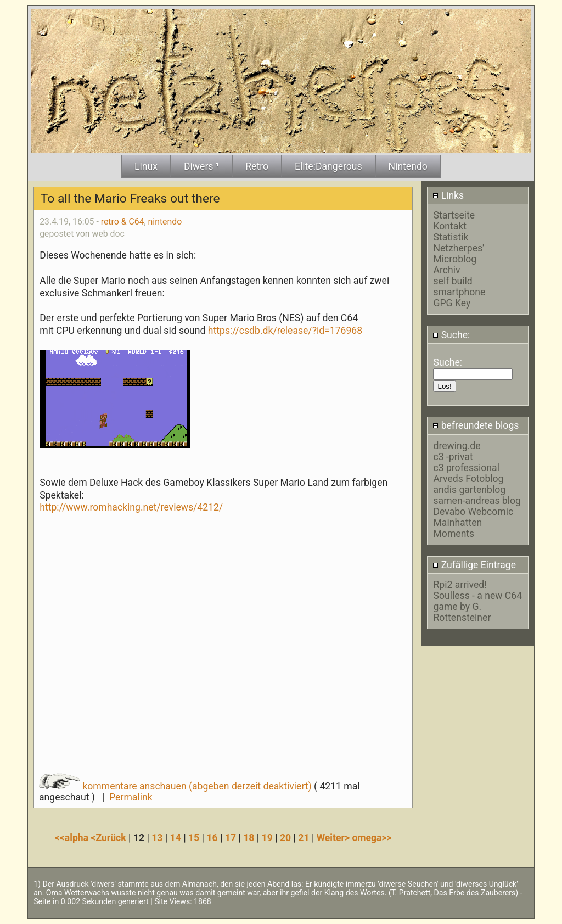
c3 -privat (453, 457)
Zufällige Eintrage (474, 565)
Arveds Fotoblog (468, 479)
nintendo (165, 222)
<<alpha (73, 838)
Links (448, 195)
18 (249, 838)
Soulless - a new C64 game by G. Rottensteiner (477, 607)
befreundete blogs (476, 425)
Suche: (451, 335)
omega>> (372, 838)
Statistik (451, 237)
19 (267, 838)
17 (231, 838)
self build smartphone (459, 287)
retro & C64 (123, 222)
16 (212, 838)
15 (194, 838)
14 (176, 838)
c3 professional (466, 468)
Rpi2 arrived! (460, 585)
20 (285, 838)
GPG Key (452, 303)
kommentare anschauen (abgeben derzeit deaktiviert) (176, 786)
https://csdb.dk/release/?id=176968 (285, 331)
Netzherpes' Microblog (459, 254)
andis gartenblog (469, 490)
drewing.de (457, 446)
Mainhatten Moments (457, 528)
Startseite (454, 215)
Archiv (446, 270)
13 (157, 838)
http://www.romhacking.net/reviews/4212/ (131, 507)
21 (304, 838)
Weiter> (335, 838)
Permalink (131, 797)
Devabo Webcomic (473, 512)
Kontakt (450, 226)
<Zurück (109, 838)
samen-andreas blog (477, 501)
